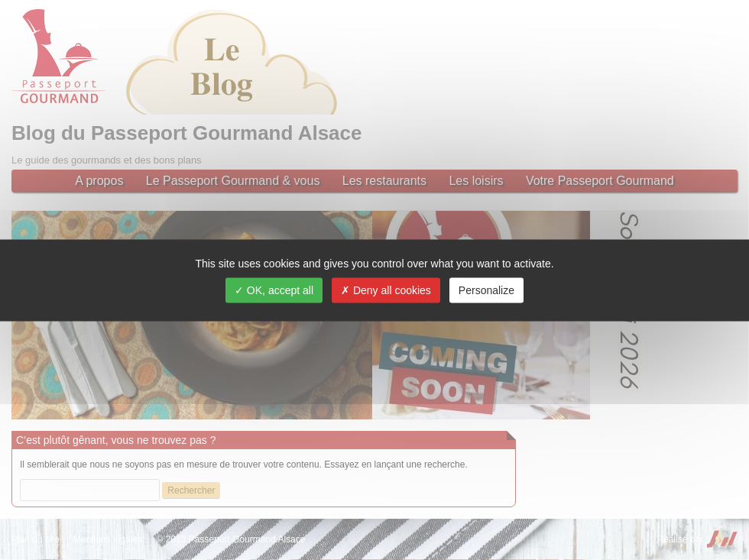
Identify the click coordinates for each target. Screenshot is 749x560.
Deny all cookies (386, 290)
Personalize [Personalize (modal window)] (486, 290)
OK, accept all (274, 290)
